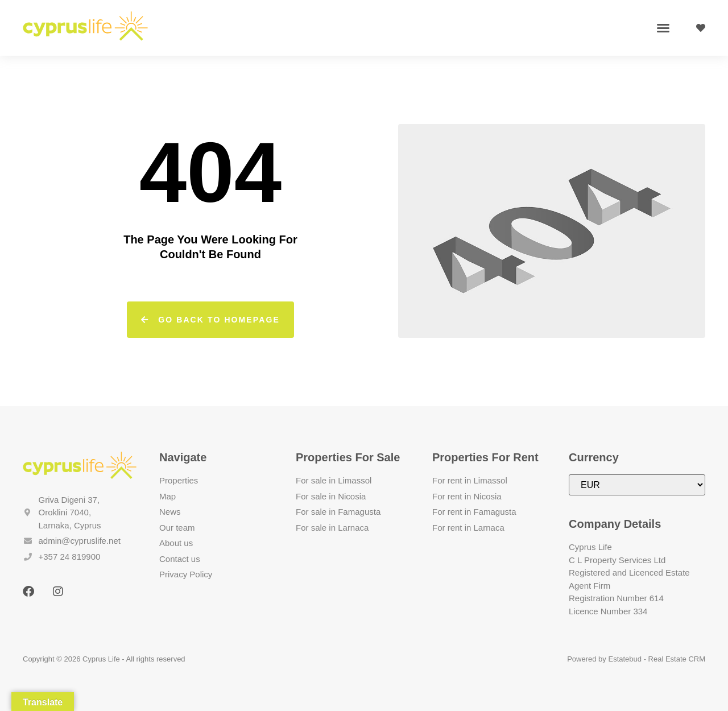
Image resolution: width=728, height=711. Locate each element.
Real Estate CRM (677, 659)
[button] (663, 28)
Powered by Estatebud (604, 659)
